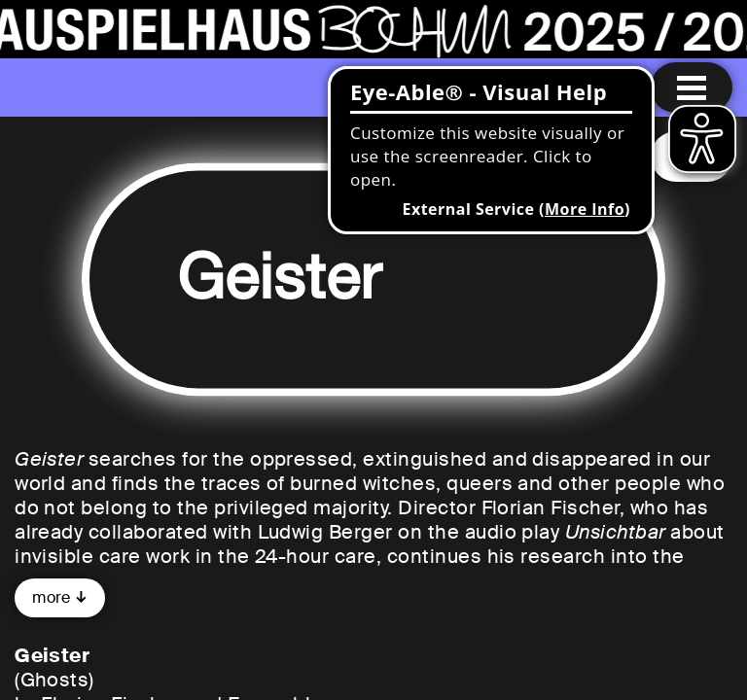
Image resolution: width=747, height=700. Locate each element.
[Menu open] (692, 87)
